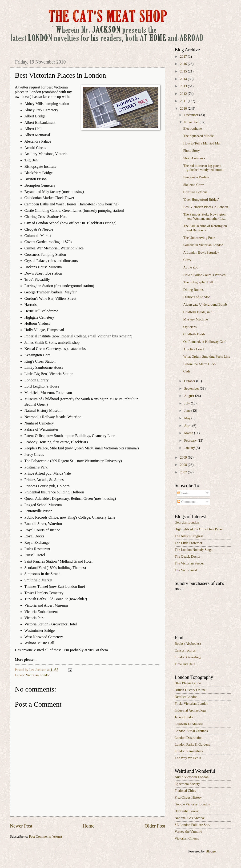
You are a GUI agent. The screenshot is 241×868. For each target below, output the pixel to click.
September (192, 388)
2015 (184, 71)
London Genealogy (188, 657)
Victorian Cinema (187, 838)
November (192, 122)
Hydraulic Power (186, 811)
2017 (184, 56)
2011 (184, 101)
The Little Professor (189, 543)
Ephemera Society (187, 784)
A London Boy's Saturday (201, 252)
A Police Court (194, 349)
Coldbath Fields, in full (199, 312)
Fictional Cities (185, 791)
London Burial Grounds (191, 731)
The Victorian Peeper (189, 563)
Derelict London (186, 697)
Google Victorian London (192, 804)
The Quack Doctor (188, 556)
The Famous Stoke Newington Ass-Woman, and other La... (205, 216)
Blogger (211, 851)
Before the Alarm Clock (200, 364)
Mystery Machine (196, 319)
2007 (184, 472)
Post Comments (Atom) (45, 836)
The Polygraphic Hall (198, 282)
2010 (184, 108)
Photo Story (192, 151)
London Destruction (189, 738)
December (192, 115)
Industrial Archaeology (191, 710)
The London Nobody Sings (193, 550)
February (191, 440)
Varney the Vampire (188, 832)
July (187, 403)
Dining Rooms (193, 290)
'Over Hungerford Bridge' (201, 200)
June (188, 411)
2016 (184, 64)
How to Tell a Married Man (202, 143)
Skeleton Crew (194, 185)
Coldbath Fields (194, 334)
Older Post (155, 826)
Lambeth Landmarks (189, 724)
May (188, 418)
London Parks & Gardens (192, 744)
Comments (187, 502)
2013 (184, 86)
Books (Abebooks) (188, 644)
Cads (187, 371)
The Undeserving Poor (199, 238)
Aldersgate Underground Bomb (205, 304)
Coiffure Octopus (195, 192)
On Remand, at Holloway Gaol (205, 342)
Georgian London (187, 522)
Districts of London (197, 297)
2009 (184, 457)
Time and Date (185, 664)
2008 (184, 465)
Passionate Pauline (196, 177)
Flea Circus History (188, 797)
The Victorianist (186, 570)
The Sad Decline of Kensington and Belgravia (205, 228)
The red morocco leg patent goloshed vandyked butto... (204, 168)
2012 (184, 94)
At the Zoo (191, 267)
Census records (185, 650)
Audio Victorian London (192, 777)
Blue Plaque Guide (188, 683)
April (188, 426)
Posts (183, 493)
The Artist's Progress (189, 536)
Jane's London (185, 717)
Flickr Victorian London (191, 704)
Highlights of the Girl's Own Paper (199, 529)
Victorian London (38, 675)
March (189, 433)
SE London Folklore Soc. (192, 825)
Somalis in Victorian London (203, 245)
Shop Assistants (194, 158)
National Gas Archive (190, 818)
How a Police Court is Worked (205, 275)
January (190, 448)
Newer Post (21, 826)
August (189, 396)
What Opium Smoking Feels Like (207, 356)
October (190, 381)
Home (88, 826)
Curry (187, 260)
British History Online (190, 690)
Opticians (190, 327)
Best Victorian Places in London (206, 207)
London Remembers (189, 751)
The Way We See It (188, 758)
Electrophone (193, 128)
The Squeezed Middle (199, 136)
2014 (184, 79)
